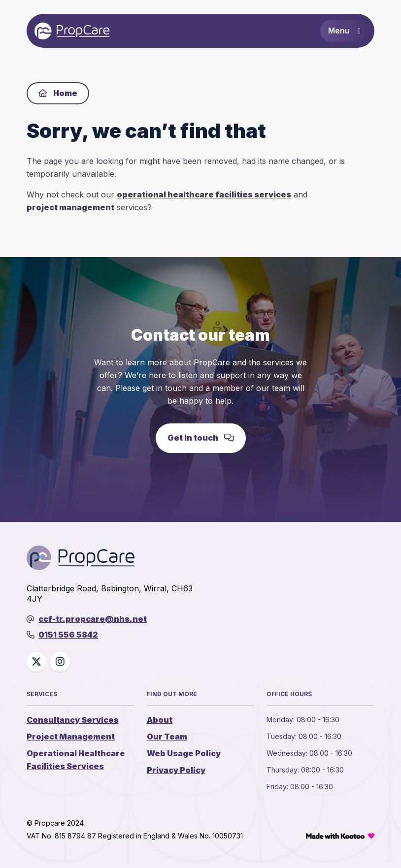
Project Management (71, 738)
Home (58, 94)
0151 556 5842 (68, 636)
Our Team (167, 738)
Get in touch (201, 439)
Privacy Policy (176, 771)
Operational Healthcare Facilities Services (76, 761)
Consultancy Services (73, 721)
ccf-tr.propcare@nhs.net (93, 619)
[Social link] (36, 663)
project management (70, 208)
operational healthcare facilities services (204, 195)
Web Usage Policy (184, 754)
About (160, 721)
